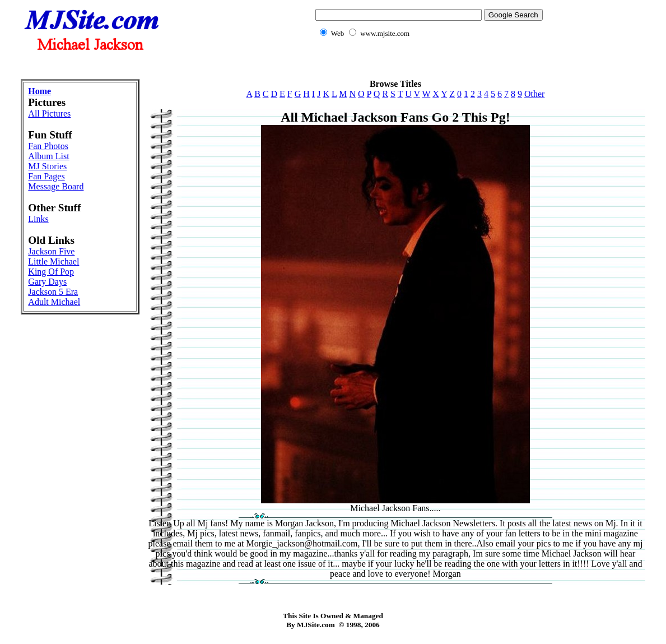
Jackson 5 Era (53, 292)
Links (38, 219)
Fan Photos (48, 146)
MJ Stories (47, 166)
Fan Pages (46, 176)
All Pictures (49, 113)
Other (534, 94)
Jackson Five (51, 251)
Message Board (56, 186)
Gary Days (47, 282)
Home (39, 91)
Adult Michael (54, 302)
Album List (48, 156)
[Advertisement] (333, 65)
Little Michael (53, 261)
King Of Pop (51, 272)
